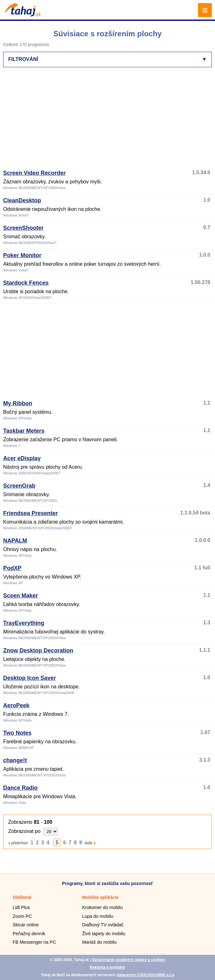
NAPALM (15, 541)
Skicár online (26, 925)
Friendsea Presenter (30, 513)
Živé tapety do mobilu (104, 934)
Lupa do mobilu (98, 916)
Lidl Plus (21, 907)
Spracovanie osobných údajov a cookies (128, 960)
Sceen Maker (21, 596)
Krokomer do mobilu (102, 907)
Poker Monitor (22, 255)
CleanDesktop (22, 200)
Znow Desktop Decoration (38, 650)
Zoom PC (22, 916)
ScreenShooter (23, 228)
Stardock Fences (26, 283)
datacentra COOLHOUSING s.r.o (145, 975)
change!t (15, 760)
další (89, 843)
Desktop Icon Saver (30, 678)
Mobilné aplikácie (100, 897)
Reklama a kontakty (107, 967)
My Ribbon (18, 403)
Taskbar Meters (24, 431)
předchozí (20, 843)
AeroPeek (16, 705)
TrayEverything (24, 623)
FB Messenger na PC (34, 942)
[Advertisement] (109, 121)
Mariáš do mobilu (99, 942)
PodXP (12, 568)
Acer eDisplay (22, 458)
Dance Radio (20, 788)
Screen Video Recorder (34, 173)
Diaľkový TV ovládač (103, 925)
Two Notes (17, 733)
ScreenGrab (19, 486)
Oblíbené (22, 897)
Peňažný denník (29, 934)
